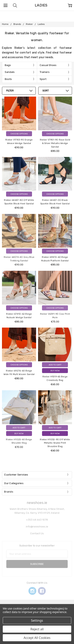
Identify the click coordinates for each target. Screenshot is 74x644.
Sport (43, 79)
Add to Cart (55, 365)
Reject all (37, 629)
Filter (10, 91)
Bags (8, 65)
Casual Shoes (48, 65)
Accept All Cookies (37, 638)
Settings (37, 620)
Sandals (10, 72)
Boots (8, 79)
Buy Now (55, 371)
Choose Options (19, 134)
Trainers (45, 72)
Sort (46, 91)
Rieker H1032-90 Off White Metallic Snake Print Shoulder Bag (55, 443)
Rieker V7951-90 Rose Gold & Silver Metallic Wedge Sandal (55, 143)
